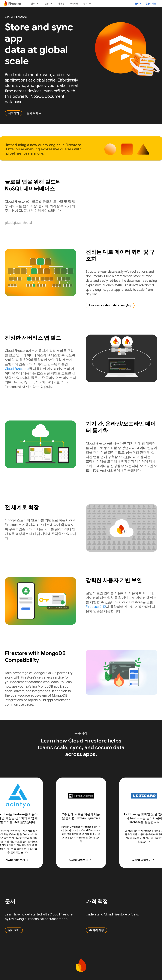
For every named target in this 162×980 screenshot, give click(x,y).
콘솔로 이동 (151, 4)
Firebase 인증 (96, 607)
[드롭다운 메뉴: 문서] (91, 4)
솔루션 (61, 4)
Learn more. (34, 153)
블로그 (138, 4)
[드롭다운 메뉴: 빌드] (38, 4)
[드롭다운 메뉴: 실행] (52, 4)
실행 (47, 4)
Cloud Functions (17, 369)
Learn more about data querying (110, 306)
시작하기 (13, 113)
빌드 (33, 4)
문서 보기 (34, 113)
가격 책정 (74, 4)
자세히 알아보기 (80, 860)
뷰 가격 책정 (96, 930)
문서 (85, 4)
